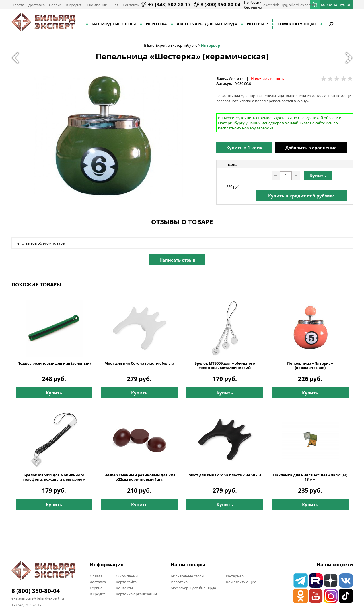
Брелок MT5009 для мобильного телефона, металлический (225, 366)
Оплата (18, 5)
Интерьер (257, 24)
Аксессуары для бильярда (207, 24)
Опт (115, 5)
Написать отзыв (177, 260)
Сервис (55, 5)
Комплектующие (297, 24)
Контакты (131, 5)
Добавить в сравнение (311, 148)
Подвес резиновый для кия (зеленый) (54, 363)
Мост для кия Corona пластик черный (225, 475)
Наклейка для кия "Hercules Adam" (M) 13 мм (310, 477)
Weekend (237, 78)
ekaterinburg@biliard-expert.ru (290, 5)
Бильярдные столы (114, 24)
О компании (96, 5)
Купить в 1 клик (244, 148)
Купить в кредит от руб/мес (301, 196)
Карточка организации (136, 594)
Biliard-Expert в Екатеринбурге (171, 45)
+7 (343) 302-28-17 (169, 4)
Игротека (156, 24)
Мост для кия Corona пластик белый (139, 363)
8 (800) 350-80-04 (221, 4)
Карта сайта (126, 582)
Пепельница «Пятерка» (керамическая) (310, 366)
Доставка (37, 5)
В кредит (73, 5)
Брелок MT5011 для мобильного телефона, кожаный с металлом (54, 477)
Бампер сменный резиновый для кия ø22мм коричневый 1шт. (139, 477)
